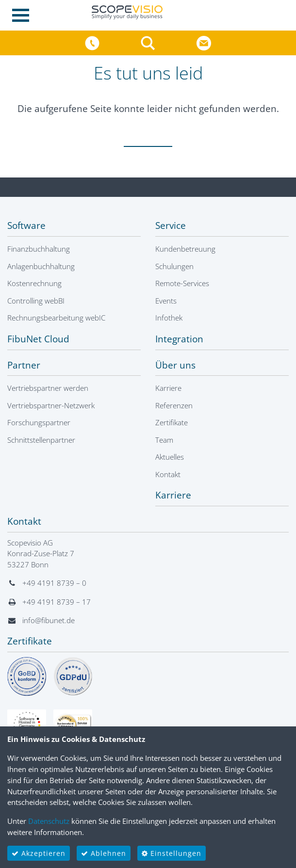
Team (164, 440)
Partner (24, 365)
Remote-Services (182, 283)
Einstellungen (172, 853)
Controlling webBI (36, 301)
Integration (179, 339)
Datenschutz (49, 821)
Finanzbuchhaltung (39, 249)
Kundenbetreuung (185, 249)
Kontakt (168, 474)
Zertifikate (172, 422)
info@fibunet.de (49, 620)
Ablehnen (104, 853)
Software (26, 225)
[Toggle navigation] (24, 15)
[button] (149, 42)
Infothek (169, 318)
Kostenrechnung (34, 283)
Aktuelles (170, 457)
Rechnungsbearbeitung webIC (56, 318)
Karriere (168, 388)
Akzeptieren (39, 853)
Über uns (175, 365)
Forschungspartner (39, 422)
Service (171, 225)
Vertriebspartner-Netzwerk (51, 405)
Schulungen (174, 266)
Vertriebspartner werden (48, 388)
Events (166, 301)
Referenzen (174, 405)
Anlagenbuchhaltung (41, 266)
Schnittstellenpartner (41, 440)
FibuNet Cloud (38, 339)
